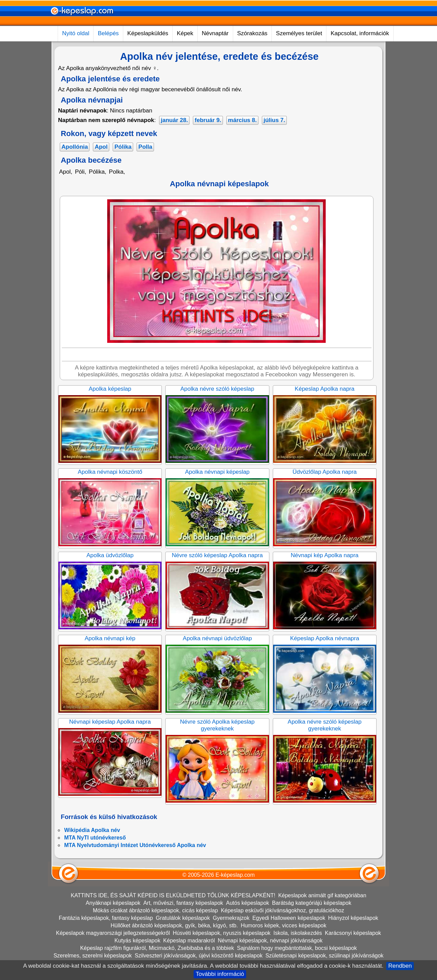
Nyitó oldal (76, 33)
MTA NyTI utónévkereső (95, 838)
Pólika (123, 147)
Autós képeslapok (248, 903)
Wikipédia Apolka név (92, 830)
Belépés (108, 33)
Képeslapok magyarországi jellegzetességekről (113, 933)
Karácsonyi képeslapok (353, 933)
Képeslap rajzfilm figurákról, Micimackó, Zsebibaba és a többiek (157, 948)
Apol (101, 147)
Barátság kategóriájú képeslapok (312, 903)
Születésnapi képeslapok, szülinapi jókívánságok (324, 956)
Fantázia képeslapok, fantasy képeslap (106, 918)
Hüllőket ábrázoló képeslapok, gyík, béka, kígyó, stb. (174, 925)
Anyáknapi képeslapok (113, 903)
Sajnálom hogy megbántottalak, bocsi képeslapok (297, 948)
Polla (145, 147)
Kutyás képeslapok (137, 941)
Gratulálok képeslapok (183, 918)
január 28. (174, 120)
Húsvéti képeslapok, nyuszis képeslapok (222, 933)
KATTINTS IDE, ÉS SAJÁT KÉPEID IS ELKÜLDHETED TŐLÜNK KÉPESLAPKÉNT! (173, 895)
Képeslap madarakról (189, 941)
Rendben (400, 966)
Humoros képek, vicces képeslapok (284, 925)
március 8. (242, 120)
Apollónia (75, 147)
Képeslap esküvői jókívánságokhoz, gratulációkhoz (283, 910)
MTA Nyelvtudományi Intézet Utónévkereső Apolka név (135, 845)
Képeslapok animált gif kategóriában (322, 895)
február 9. (208, 120)
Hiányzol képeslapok (353, 918)
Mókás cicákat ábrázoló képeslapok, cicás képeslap (155, 910)
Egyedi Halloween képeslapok (289, 918)
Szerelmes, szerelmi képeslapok (93, 956)
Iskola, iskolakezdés (298, 933)
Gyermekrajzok (231, 918)
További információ (220, 974)
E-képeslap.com (235, 875)
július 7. (274, 120)
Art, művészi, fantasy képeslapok (183, 903)
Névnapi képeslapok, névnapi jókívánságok (270, 941)
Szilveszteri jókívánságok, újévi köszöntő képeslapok (199, 956)
